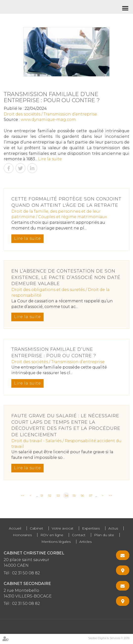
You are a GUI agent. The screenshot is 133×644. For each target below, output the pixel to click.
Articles (85, 542)
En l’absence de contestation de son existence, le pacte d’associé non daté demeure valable (66, 277)
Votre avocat (63, 528)
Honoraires (22, 535)
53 (58, 495)
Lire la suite (50, 159)
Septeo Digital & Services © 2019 (109, 638)
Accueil (15, 528)
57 (91, 495)
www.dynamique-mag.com (48, 120)
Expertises (91, 528)
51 (42, 495)
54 (66, 495)
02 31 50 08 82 (26, 573)
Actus (113, 528)
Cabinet (36, 528)
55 (74, 495)
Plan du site (104, 535)
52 (50, 495)
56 (82, 495)
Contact (79, 535)
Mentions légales (56, 542)
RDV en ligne (52, 535)
